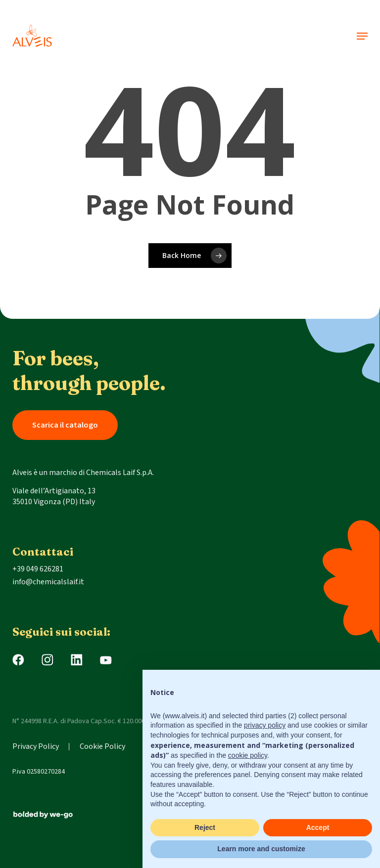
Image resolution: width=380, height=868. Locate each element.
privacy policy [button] (265, 725)
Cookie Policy (102, 746)
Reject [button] (205, 827)
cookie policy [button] (248, 755)
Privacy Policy (36, 746)
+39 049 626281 (38, 569)
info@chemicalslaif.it (48, 582)
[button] (362, 36)
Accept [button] (318, 827)
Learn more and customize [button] (261, 849)
